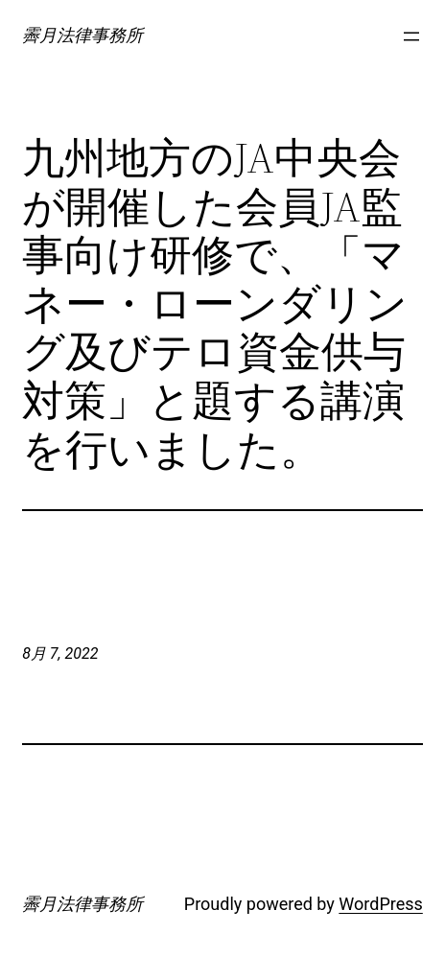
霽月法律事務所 (82, 35)
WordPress (380, 904)
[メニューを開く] (411, 36)
